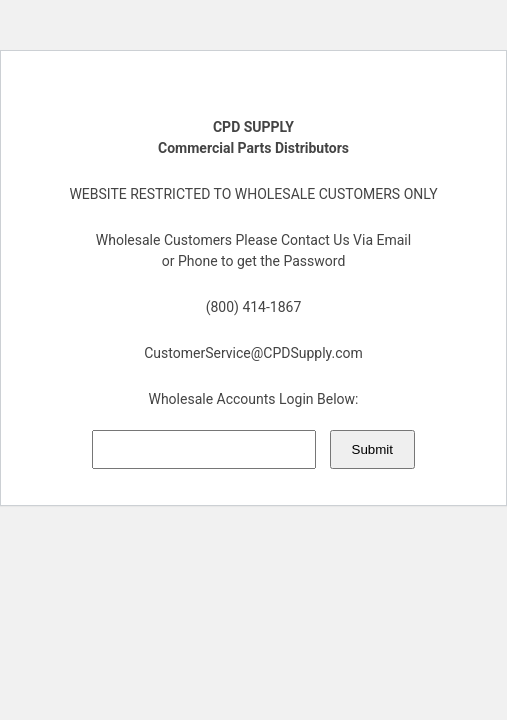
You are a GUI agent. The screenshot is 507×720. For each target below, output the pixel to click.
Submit (372, 449)
